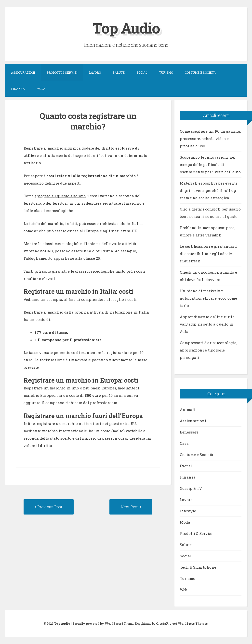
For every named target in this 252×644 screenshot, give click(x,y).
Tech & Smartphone (198, 567)
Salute (119, 72)
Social (142, 72)
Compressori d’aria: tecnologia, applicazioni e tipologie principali (209, 350)
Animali (188, 410)
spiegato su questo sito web (60, 196)
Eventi (186, 466)
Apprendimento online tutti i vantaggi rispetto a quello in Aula (207, 324)
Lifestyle (188, 511)
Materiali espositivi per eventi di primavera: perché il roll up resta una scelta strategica (208, 190)
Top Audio (126, 28)
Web (184, 590)
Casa (184, 443)
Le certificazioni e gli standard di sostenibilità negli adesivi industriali (208, 254)
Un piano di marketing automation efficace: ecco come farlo (208, 298)
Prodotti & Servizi (62, 72)
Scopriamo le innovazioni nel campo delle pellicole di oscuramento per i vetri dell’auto (210, 164)
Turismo (166, 72)
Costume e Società (200, 72)
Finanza (18, 89)
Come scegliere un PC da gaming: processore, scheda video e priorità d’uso (210, 139)
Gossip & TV (191, 488)
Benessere (189, 432)
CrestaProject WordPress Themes (182, 623)
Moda (41, 89)
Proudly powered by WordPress (97, 623)
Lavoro (95, 72)
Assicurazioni (23, 72)
